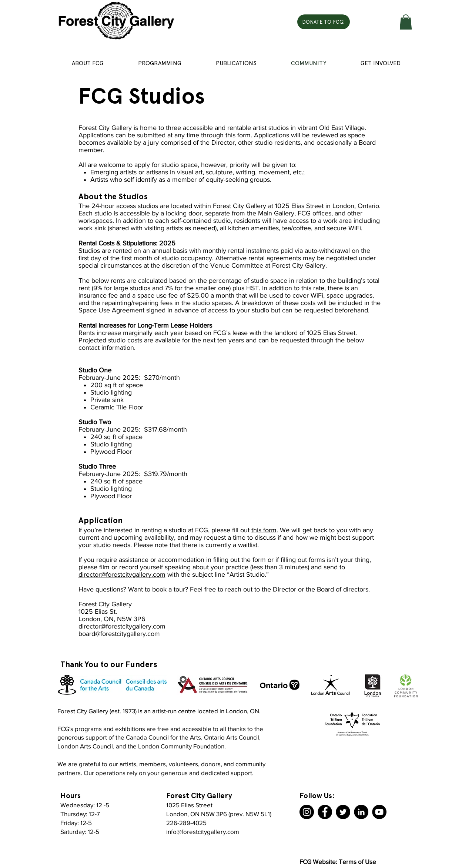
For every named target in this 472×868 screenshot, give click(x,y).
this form (238, 135)
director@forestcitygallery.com (122, 574)
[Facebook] (325, 812)
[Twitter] (343, 812)
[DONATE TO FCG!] (324, 22)
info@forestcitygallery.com (203, 832)
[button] (406, 22)
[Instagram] (307, 812)
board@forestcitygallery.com (119, 634)
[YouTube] (379, 812)
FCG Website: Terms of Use (338, 862)
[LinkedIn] (361, 812)
